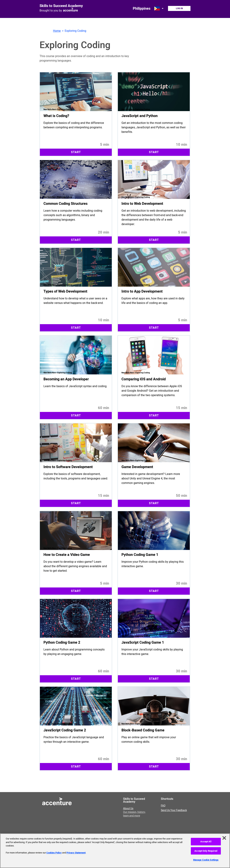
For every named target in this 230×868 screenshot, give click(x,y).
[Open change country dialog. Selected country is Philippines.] (159, 8)
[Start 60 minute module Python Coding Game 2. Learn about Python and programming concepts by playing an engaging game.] (76, 641)
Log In (179, 8)
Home (57, 31)
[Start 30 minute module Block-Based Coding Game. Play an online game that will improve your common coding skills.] (154, 728)
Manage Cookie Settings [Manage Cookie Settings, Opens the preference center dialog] (206, 860)
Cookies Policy (54, 853)
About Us (134, 812)
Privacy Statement (76, 853)
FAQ (163, 806)
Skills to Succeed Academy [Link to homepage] (61, 6)
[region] (115, 851)
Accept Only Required (206, 851)
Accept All (206, 842)
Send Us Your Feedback (174, 810)
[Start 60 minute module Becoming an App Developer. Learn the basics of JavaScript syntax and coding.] (76, 377)
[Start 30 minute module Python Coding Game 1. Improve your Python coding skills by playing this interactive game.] (154, 553)
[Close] (224, 838)
